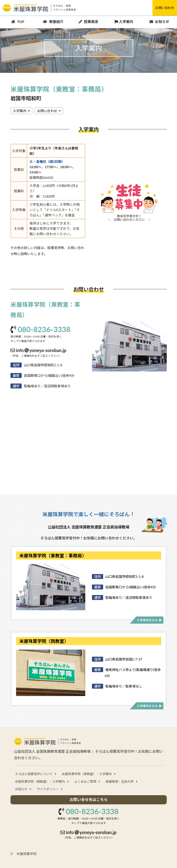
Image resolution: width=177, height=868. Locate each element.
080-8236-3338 (44, 329)
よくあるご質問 (85, 781)
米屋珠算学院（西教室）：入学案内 (40, 781)
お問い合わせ (165, 8)
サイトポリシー (48, 789)
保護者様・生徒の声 (120, 781)
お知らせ (21, 789)
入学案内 (20, 111)
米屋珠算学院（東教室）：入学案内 (87, 774)
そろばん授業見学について (34, 774)
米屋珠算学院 (39, 8)
